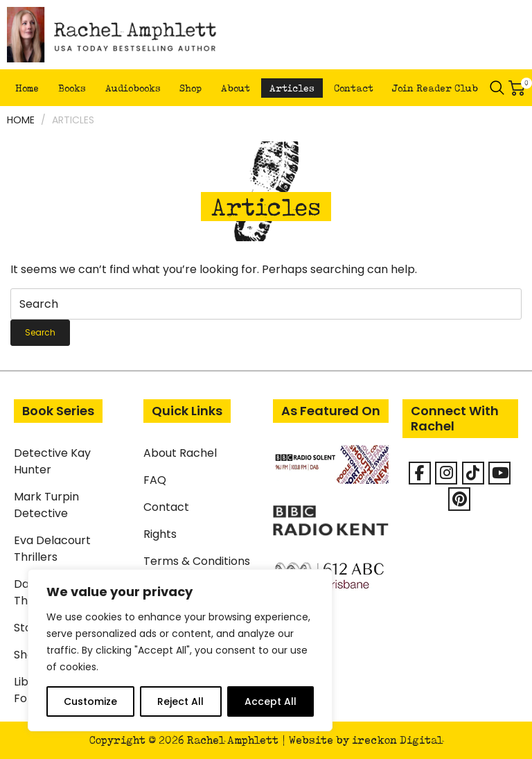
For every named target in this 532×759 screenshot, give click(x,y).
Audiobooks (133, 88)
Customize (90, 701)
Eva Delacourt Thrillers (52, 549)
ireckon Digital (397, 740)
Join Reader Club (435, 88)
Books (72, 88)
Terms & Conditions (197, 561)
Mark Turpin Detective (46, 505)
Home (27, 88)
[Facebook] (420, 473)
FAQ (155, 480)
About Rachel (180, 453)
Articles (292, 88)
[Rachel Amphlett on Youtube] (499, 473)
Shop (190, 88)
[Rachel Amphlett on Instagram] (446, 473)
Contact (354, 88)
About (236, 88)
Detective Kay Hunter (52, 461)
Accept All (271, 701)
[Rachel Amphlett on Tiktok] (473, 473)
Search (497, 88)
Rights (160, 534)
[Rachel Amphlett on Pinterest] (459, 499)
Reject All (180, 701)
